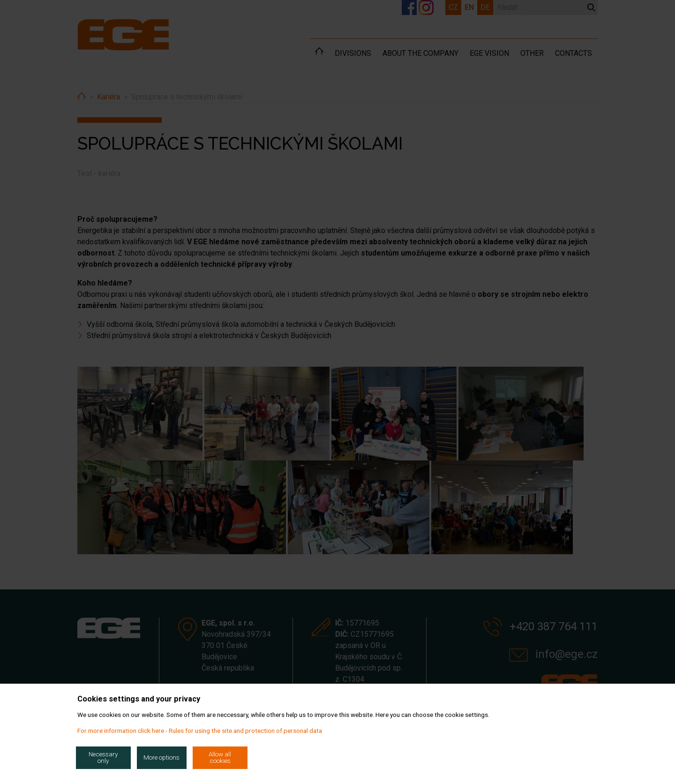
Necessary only (103, 757)
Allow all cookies (220, 757)
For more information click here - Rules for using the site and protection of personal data (200, 731)
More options (161, 757)
